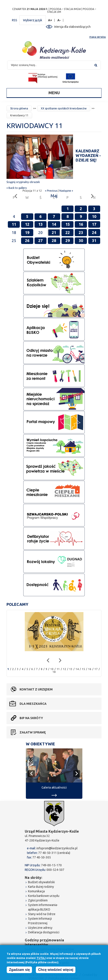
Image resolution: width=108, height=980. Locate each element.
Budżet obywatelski (41, 882)
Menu (54, 93)
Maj (54, 196)
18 (54, 672)
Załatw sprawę (33, 732)
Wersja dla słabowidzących (72, 27)
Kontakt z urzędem (36, 689)
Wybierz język (33, 20)
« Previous (51, 191)
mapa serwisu (98, 37)
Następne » (66, 191)
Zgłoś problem (38, 900)
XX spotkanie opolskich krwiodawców (64, 108)
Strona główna (19, 108)
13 (40, 224)
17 (94, 224)
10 (94, 216)
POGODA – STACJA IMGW (65, 9)
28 (54, 240)
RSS (15, 20)
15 (68, 224)
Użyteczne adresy (40, 928)
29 (68, 240)
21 (54, 232)
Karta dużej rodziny (41, 887)
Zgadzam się (19, 970)
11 (14, 224)
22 (68, 232)
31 (94, 240)
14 (54, 224)
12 (27, 224)
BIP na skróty (31, 718)
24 (94, 232)
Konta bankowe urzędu (44, 896)
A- (59, 20)
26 (27, 240)
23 (81, 232)
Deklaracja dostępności (44, 932)
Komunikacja (36, 891)
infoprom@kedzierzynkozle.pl (57, 848)
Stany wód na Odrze (42, 914)
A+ (50, 20)
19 (27, 232)
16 (81, 224)
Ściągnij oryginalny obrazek (23, 182)
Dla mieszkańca (33, 704)
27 (40, 240)
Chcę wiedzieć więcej (56, 970)
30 (81, 240)
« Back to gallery (17, 188)
